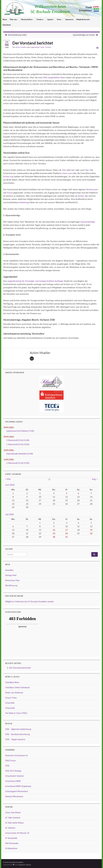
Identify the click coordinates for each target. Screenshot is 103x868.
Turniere (40, 19)
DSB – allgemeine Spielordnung (18, 729)
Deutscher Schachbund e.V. (17, 755)
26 (91, 533)
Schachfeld (10, 703)
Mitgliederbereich (83, 19)
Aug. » (95, 479)
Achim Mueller (21, 47)
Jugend (51, 19)
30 (54, 537)
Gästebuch (7, 25)
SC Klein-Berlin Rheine (14, 823)
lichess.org (8, 176)
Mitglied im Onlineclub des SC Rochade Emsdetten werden (30, 602)
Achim (81, 196)
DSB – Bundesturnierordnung (18, 734)
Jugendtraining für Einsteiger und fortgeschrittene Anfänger (35, 281)
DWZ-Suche (10, 761)
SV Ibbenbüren (11, 848)
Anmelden (9, 570)
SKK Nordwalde (12, 843)
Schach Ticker (11, 698)
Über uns (14, 19)
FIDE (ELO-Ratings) (13, 771)
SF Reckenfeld (11, 838)
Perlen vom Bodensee (14, 693)
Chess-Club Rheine (13, 812)
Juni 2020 (10, 485)
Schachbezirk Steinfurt (15, 776)
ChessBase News (12, 682)
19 (91, 530)
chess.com (67, 173)
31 (67, 537)
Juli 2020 (10, 514)
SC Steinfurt (10, 828)
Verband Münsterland (14, 796)
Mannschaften (27, 19)
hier (64, 170)
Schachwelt (10, 708)
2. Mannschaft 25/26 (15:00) (18, 463)
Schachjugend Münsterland (16, 791)
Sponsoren (69, 19)
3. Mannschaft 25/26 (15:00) (18, 440)
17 (67, 530)
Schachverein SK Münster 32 (17, 833)
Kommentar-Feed (12, 580)
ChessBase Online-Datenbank (17, 687)
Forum (10, 193)
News (5, 19)
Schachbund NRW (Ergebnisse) (18, 786)
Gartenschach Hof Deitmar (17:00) (20, 431)
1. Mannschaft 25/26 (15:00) (18, 444)
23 (54, 533)
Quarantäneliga (88, 222)
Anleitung (24, 202)
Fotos (60, 19)
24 (67, 533)
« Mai (8, 479)
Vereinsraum (92, 189)
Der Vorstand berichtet (20, 668)
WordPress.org (11, 585)
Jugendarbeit (35, 47)
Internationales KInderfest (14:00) (20, 454)
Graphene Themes (25, 865)
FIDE (7, 766)
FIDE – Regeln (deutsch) (15, 739)
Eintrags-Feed (11, 575)
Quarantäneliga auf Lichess (84, 35)
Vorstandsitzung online (17, 35)
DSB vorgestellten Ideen (54, 77)
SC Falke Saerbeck (13, 818)
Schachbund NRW (13, 781)
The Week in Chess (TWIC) (16, 713)
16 (54, 530)
